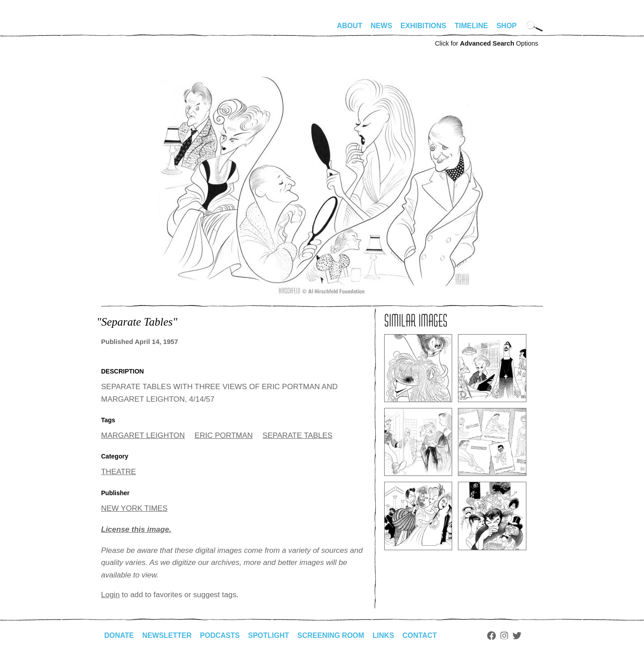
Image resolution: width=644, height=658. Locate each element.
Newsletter (167, 635)
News (381, 26)
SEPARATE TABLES (298, 435)
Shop (506, 26)
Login (110, 595)
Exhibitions (424, 26)
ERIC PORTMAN (224, 435)
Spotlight (269, 635)
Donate (119, 635)
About (350, 26)
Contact (420, 635)
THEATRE (119, 472)
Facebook (491, 636)
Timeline (472, 26)
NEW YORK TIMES (134, 508)
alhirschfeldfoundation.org (128, 30)
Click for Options (486, 43)
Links (383, 635)
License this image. (136, 529)
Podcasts (220, 635)
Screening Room (331, 635)
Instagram (504, 636)
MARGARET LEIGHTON (143, 435)
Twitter (517, 636)
